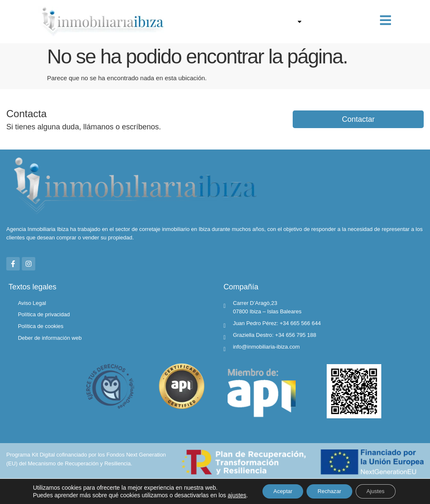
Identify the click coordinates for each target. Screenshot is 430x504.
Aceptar (275, 488)
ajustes (39, 496)
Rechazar (326, 488)
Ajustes (377, 488)
